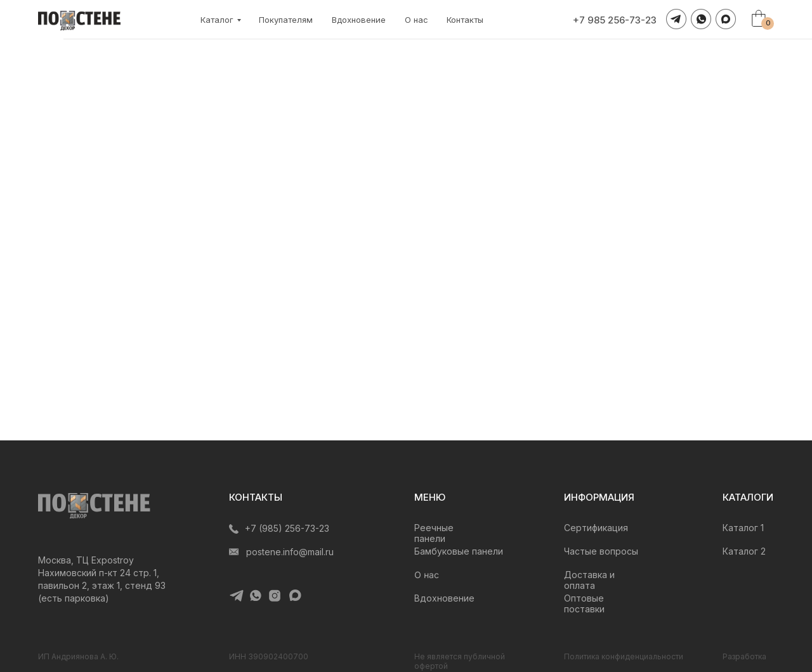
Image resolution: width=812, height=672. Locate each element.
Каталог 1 (743, 528)
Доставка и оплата (589, 580)
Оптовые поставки (584, 603)
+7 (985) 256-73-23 (287, 528)
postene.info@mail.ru (290, 552)
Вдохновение (359, 20)
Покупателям (286, 20)
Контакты (465, 20)
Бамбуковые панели (459, 551)
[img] (94, 506)
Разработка (744, 656)
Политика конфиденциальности (624, 656)
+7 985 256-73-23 (615, 20)
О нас (416, 20)
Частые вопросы (601, 551)
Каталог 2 (744, 551)
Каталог (217, 20)
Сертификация (596, 528)
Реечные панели (434, 533)
